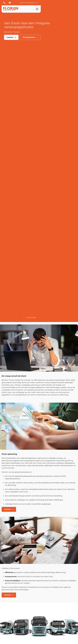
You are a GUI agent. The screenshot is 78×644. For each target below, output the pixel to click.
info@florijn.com (10, 3)
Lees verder (29, 318)
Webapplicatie (30, 37)
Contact (11, 37)
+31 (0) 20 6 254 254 (4, 3)
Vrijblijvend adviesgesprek (65, 3)
